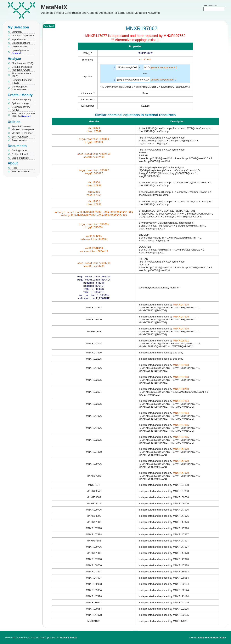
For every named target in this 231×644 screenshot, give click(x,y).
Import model (19, 39)
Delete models (20, 47)
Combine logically (21, 100)
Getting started (20, 150)
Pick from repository (23, 35)
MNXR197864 (181, 408)
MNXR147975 (181, 311)
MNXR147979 (181, 455)
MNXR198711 (181, 347)
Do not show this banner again (208, 638)
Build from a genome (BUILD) (23, 115)
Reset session (20, 140)
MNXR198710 (181, 396)
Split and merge (20, 103)
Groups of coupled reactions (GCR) (22, 68)
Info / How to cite (21, 171)
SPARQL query (20, 137)
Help (14, 168)
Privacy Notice (69, 638)
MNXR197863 (181, 372)
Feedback (49, 26)
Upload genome (20, 52)
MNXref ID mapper (22, 133)
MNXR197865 (181, 431)
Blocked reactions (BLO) (22, 75)
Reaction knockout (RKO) (22, 81)
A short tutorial (20, 154)
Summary (17, 32)
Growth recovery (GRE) (21, 108)
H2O (147, 68)
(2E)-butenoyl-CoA (127, 68)
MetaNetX (54, 7)
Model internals (20, 158)
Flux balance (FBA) (22, 63)
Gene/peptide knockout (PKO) (20, 88)
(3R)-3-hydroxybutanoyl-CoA (133, 80)
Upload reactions (21, 43)
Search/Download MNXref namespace (23, 128)
